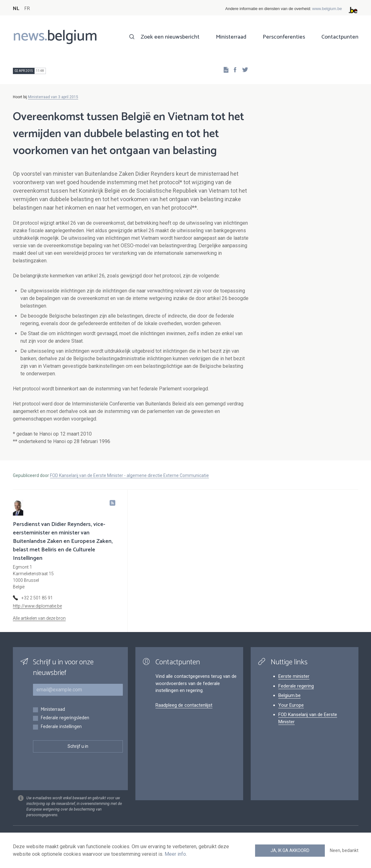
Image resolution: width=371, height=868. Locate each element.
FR (27, 9)
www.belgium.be (327, 9)
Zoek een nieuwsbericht (170, 37)
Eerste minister (294, 676)
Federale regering (296, 686)
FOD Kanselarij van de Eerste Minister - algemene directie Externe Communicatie (129, 475)
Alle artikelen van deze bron (39, 618)
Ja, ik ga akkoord (290, 850)
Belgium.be (289, 695)
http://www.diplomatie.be (37, 606)
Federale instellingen (61, 727)
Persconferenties (284, 37)
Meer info (175, 854)
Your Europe (291, 705)
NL (16, 9)
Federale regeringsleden (65, 718)
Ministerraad (231, 37)
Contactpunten (340, 37)
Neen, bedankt (344, 850)
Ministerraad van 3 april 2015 (53, 97)
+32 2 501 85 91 (37, 598)
